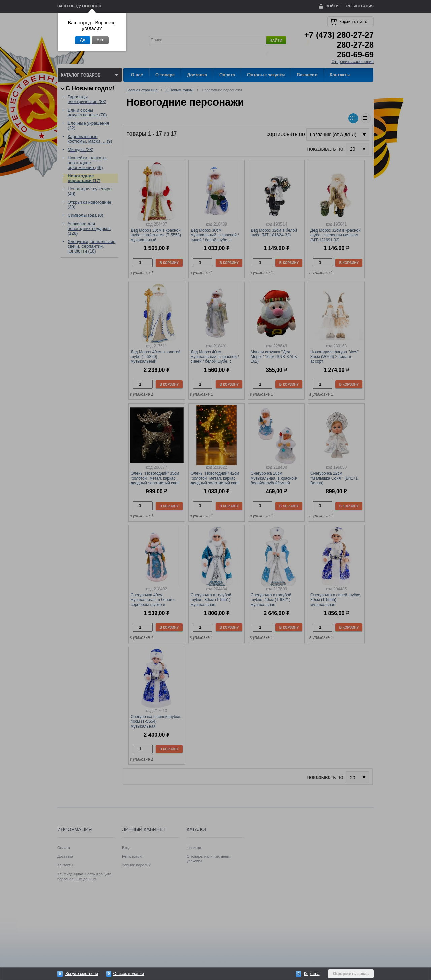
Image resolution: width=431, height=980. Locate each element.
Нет (100, 40)
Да (83, 40)
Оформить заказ (351, 973)
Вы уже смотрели (82, 974)
